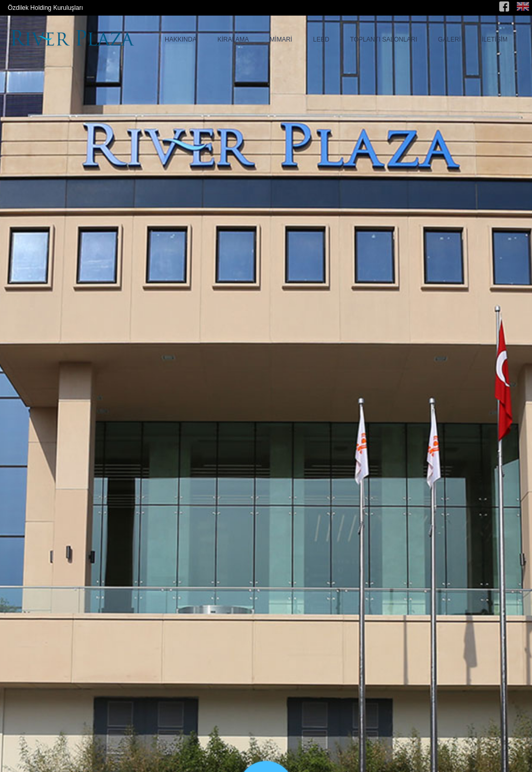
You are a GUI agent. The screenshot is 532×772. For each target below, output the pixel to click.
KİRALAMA (233, 39)
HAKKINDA (181, 39)
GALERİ (449, 39)
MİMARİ (281, 39)
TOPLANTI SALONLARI (384, 39)
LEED (321, 39)
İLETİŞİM (495, 39)
